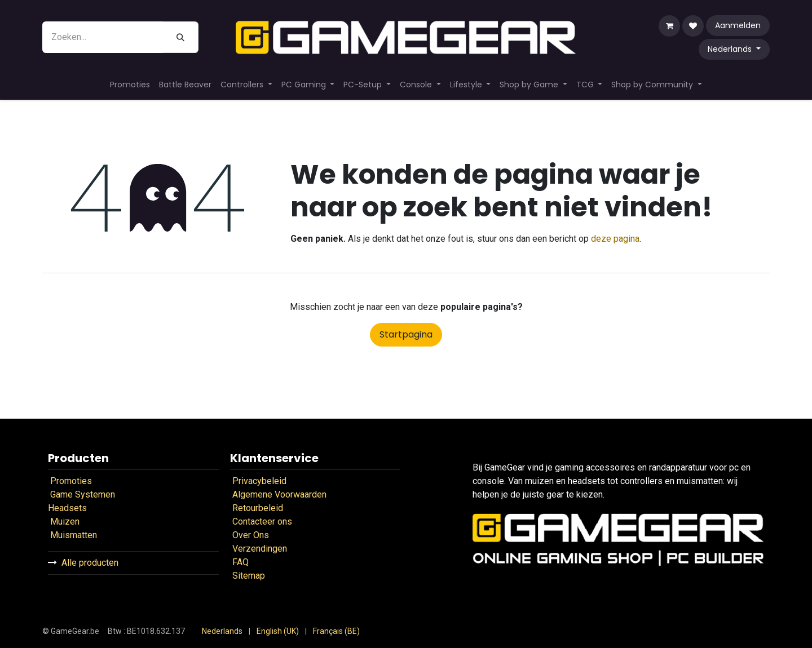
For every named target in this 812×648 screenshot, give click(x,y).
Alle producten (90, 563)
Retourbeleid (259, 508)
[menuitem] (130, 85)
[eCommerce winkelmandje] (669, 26)
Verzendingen (260, 549)
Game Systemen (83, 494)
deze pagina (615, 239)
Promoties (71, 481)
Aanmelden (738, 25)
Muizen (65, 521)
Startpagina (406, 334)
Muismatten (74, 535)
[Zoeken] (181, 37)
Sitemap (249, 576)
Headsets (67, 508)
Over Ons (251, 535)
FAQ (239, 562)
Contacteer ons (262, 521)
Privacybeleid (259, 481)
